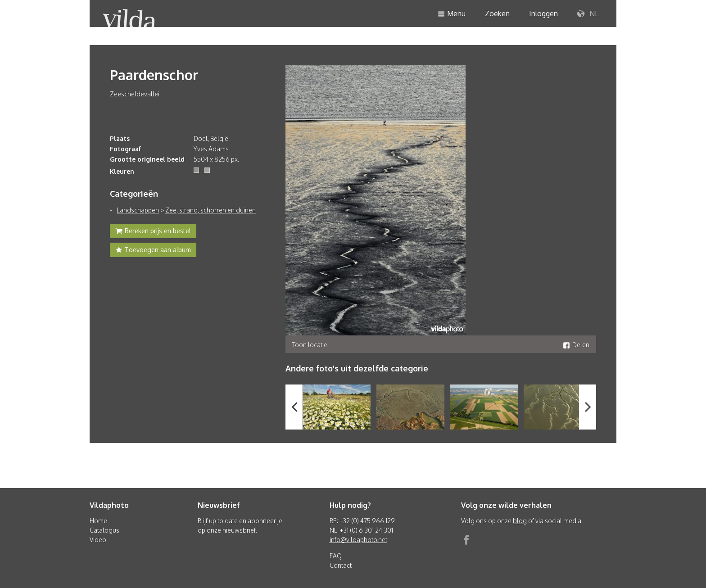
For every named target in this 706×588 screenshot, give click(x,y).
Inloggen (543, 14)
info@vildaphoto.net (358, 540)
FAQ (336, 556)
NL (588, 14)
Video (98, 540)
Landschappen (138, 210)
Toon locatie (310, 345)
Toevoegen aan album (153, 251)
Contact (341, 565)
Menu (452, 14)
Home (98, 521)
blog (520, 521)
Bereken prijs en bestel (153, 232)
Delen (576, 345)
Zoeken (497, 14)
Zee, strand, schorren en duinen (210, 210)
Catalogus (104, 530)
